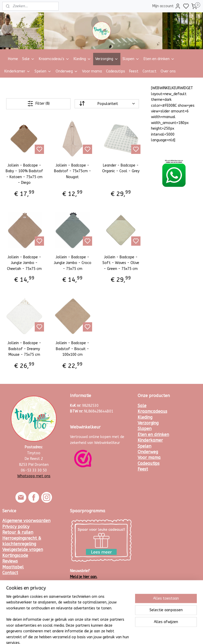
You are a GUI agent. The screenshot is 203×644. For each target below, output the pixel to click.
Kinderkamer (17, 71)
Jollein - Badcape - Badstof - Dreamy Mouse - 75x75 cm (24, 349)
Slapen (131, 59)
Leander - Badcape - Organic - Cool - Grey (121, 168)
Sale (28, 59)
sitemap (116, 635)
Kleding (82, 59)
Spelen (43, 71)
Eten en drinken (159, 59)
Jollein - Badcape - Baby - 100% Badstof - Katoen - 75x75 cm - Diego (24, 174)
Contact (149, 71)
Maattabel (13, 567)
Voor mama (92, 71)
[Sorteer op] (107, 104)
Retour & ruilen (18, 532)
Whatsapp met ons (34, 476)
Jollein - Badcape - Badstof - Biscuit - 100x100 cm (72, 349)
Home (13, 59)
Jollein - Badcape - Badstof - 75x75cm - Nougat (73, 171)
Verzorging (107, 59)
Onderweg (67, 71)
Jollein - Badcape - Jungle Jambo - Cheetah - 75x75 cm (24, 263)
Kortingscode (15, 555)
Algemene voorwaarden (26, 521)
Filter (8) (38, 104)
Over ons (168, 71)
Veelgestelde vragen (23, 550)
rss (126, 635)
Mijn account (167, 6)
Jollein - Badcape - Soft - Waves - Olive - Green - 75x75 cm (121, 263)
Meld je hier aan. (84, 577)
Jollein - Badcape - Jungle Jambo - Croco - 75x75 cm (73, 263)
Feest (134, 71)
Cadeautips (116, 71)
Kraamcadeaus (152, 411)
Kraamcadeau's (54, 59)
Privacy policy (16, 527)
